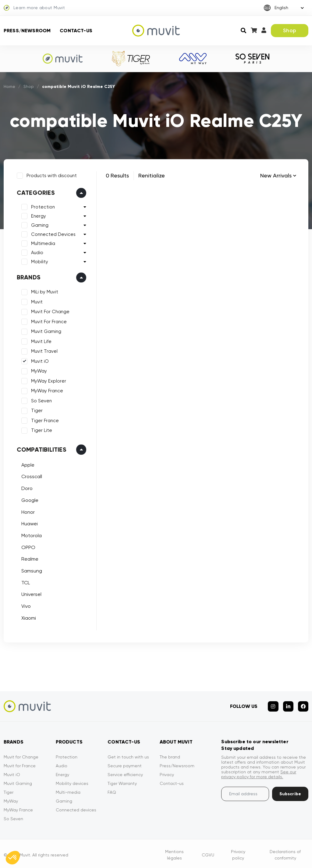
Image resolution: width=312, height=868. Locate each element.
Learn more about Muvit (34, 8)
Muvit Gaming (45, 331)
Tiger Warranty (122, 781)
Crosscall (31, 476)
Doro (26, 487)
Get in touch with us (128, 754)
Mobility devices (72, 781)
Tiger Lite (41, 430)
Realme (29, 558)
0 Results (117, 175)
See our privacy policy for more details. (259, 772)
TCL (25, 582)
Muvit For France (48, 321)
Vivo (25, 605)
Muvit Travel (43, 351)
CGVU (208, 852)
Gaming (39, 225)
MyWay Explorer (48, 380)
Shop (290, 30)
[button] (13, 858)
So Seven (41, 400)
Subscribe (290, 791)
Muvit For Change (49, 311)
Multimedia (42, 243)
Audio (36, 252)
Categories (35, 192)
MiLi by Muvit (44, 291)
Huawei (29, 523)
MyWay (38, 370)
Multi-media (68, 790)
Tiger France (44, 420)
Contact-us (76, 31)
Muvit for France (20, 763)
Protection (42, 206)
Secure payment (125, 763)
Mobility (39, 261)
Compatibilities (41, 449)
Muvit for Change (21, 754)
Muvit (36, 301)
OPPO (27, 546)
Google (29, 499)
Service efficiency (125, 772)
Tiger (36, 410)
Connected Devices (52, 234)
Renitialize (152, 175)
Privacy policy (238, 852)
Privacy (167, 772)
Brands (28, 277)
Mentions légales (174, 852)
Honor (27, 511)
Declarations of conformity (285, 852)
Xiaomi (28, 617)
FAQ (112, 790)
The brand (170, 754)
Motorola (31, 535)
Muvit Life (40, 341)
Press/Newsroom (27, 31)
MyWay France (46, 390)
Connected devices (76, 807)
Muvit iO (39, 360)
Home (10, 86)
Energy (38, 215)
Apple (27, 464)
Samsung (31, 570)
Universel (30, 594)
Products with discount (51, 175)
